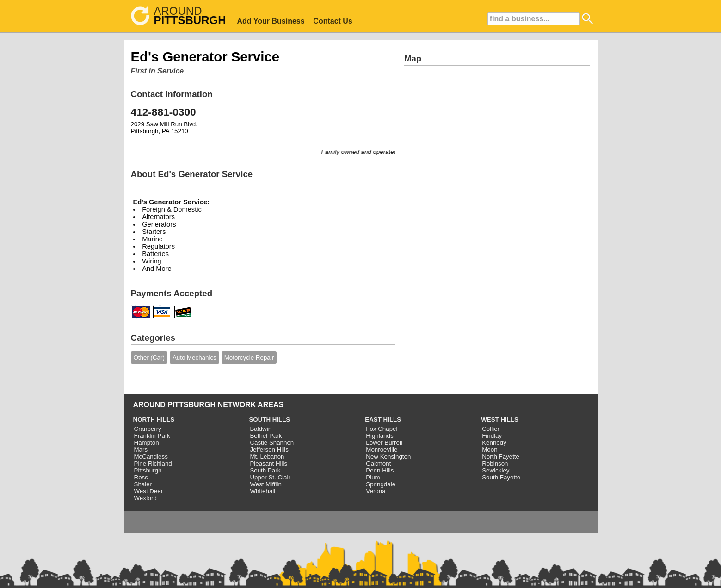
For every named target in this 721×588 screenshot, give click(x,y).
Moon (490, 450)
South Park (265, 470)
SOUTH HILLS (269, 420)
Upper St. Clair (270, 477)
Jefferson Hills (269, 450)
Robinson (495, 463)
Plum (373, 477)
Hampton (147, 443)
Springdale (381, 484)
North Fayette (501, 456)
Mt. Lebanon (267, 456)
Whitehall (262, 491)
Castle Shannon (272, 443)
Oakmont (378, 463)
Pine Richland (153, 463)
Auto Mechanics (194, 358)
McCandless (151, 456)
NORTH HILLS (154, 420)
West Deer (149, 491)
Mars (141, 450)
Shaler (143, 484)
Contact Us (333, 21)
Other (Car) (149, 358)
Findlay (492, 436)
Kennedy (494, 443)
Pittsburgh (148, 470)
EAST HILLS (383, 420)
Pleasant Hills (268, 463)
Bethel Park (266, 436)
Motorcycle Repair (249, 358)
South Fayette (501, 477)
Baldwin (261, 429)
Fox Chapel (382, 429)
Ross (141, 477)
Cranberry (148, 429)
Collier (491, 429)
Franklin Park (152, 436)
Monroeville (382, 450)
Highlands (379, 436)
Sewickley (496, 470)
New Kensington (388, 456)
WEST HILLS (500, 420)
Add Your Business (271, 21)
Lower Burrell (384, 443)
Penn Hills (380, 470)
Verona (376, 491)
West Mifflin (265, 484)
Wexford (145, 498)
